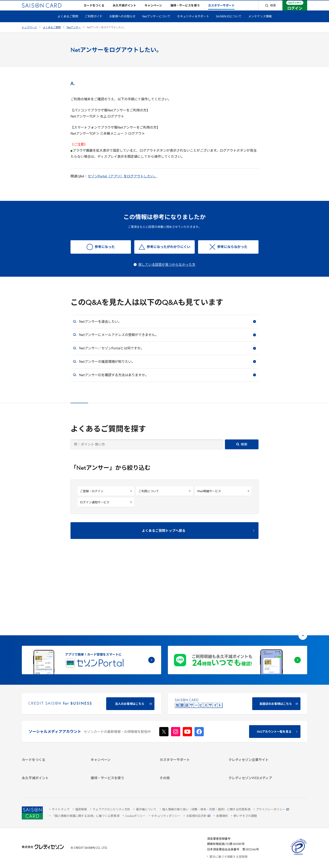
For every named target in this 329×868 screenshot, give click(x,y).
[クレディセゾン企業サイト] (258, 698)
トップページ (29, 34)
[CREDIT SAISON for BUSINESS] (91, 635)
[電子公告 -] (258, 725)
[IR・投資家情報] (258, 720)
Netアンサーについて (156, 23)
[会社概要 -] (258, 704)
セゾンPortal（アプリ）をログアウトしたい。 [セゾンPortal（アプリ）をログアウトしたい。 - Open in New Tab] (122, 183)
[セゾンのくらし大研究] (258, 766)
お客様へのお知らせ (122, 23)
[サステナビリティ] (258, 715)
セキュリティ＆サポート (193, 23)
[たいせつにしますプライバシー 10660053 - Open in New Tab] (298, 855)
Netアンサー (74, 34)
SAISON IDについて (229, 23)
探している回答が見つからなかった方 (167, 272)
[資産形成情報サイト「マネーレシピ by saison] (258, 758)
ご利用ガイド (94, 23)
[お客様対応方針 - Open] (197, 816)
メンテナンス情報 (260, 23)
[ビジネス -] (258, 709)
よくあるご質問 (68, 23)
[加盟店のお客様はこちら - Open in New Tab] (238, 635)
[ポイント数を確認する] (51, 783)
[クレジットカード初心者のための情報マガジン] (258, 748)
